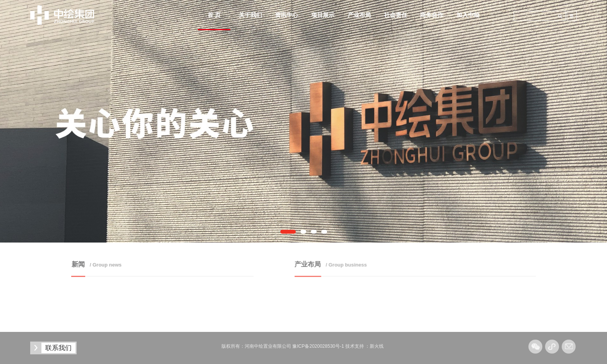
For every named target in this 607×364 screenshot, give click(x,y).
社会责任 (396, 15)
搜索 (560, 16)
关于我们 (250, 15)
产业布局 (359, 15)
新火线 (377, 346)
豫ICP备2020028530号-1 (318, 346)
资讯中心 (286, 15)
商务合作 (432, 15)
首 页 (214, 15)
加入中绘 (468, 15)
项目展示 (323, 15)
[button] (288, 232)
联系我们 (58, 348)
